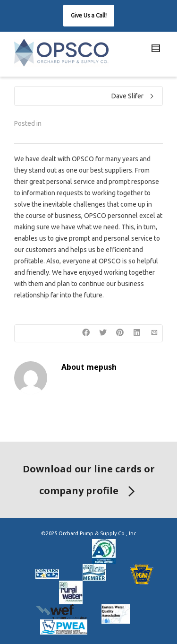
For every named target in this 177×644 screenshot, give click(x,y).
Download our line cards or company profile (89, 482)
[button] (89, 16)
